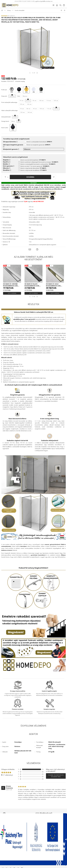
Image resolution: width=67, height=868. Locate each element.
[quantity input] (5, 177)
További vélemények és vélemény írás (56, 776)
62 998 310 (39, 201)
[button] (54, 177)
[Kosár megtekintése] (64, 5)
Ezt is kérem (12, 293)
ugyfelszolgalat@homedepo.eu (44, 1)
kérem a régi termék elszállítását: (34, 170)
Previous (30, 296)
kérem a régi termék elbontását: (33, 168)
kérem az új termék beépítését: (33, 160)
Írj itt (26, 201)
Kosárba (30, 177)
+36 (34, 201)
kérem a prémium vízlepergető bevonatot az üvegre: (39, 162)
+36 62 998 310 (19, 1)
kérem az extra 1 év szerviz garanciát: (35, 166)
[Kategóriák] (53, 5)
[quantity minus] (3, 177)
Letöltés (31, 233)
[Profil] (57, 5)
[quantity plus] (8, 177)
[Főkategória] (2, 10)
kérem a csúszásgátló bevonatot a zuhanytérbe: (38, 164)
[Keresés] (60, 5)
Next (37, 296)
